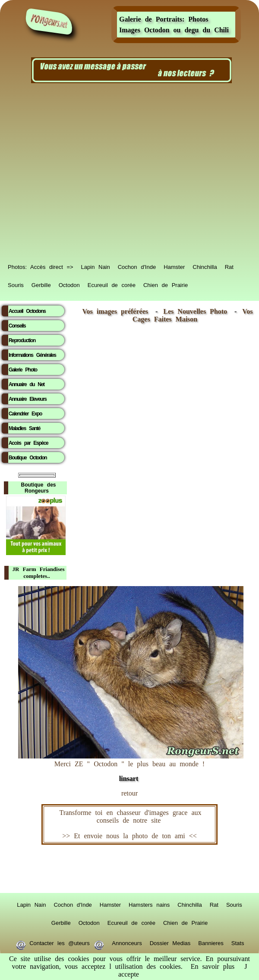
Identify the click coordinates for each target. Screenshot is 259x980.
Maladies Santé (24, 428)
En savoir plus (213, 966)
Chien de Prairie (166, 284)
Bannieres (211, 942)
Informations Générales (32, 355)
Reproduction (22, 340)
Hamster (174, 265)
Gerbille (41, 284)
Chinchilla (205, 265)
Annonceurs (127, 942)
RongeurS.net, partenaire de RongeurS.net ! (129, 869)
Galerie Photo (23, 370)
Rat (229, 265)
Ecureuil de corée (112, 284)
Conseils (17, 326)
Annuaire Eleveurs (28, 399)
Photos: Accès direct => (41, 265)
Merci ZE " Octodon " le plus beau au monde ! (131, 767)
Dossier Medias (170, 942)
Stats (238, 942)
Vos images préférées (115, 311)
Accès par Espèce (28, 443)
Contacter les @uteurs (60, 942)
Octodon (69, 284)
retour (129, 793)
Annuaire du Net (27, 384)
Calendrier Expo (25, 414)
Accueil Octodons (27, 311)
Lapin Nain (96, 265)
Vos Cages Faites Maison (193, 315)
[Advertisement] (83, 173)
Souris (16, 284)
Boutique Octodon (28, 458)
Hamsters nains (149, 903)
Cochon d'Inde (137, 265)
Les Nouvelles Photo (197, 311)
